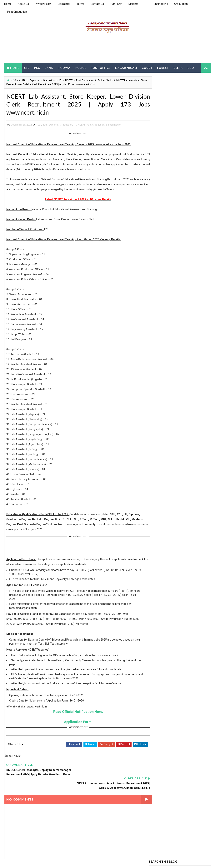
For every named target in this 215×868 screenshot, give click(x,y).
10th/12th (116, 4)
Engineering (161, 4)
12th (24, 80)
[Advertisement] (107, 49)
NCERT (69, 80)
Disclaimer (64, 4)
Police (81, 68)
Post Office (101, 68)
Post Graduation (17, 12)
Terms (80, 4)
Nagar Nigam (126, 68)
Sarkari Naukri (105, 80)
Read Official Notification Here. (75, 713)
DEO (191, 68)
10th (15, 80)
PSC (37, 68)
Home (8, 4)
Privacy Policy (43, 4)
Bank (49, 68)
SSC (27, 68)
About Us (23, 4)
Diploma (133, 4)
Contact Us (97, 4)
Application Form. (74, 723)
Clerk (178, 68)
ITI (146, 4)
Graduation (181, 4)
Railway (64, 68)
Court (147, 68)
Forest (163, 68)
